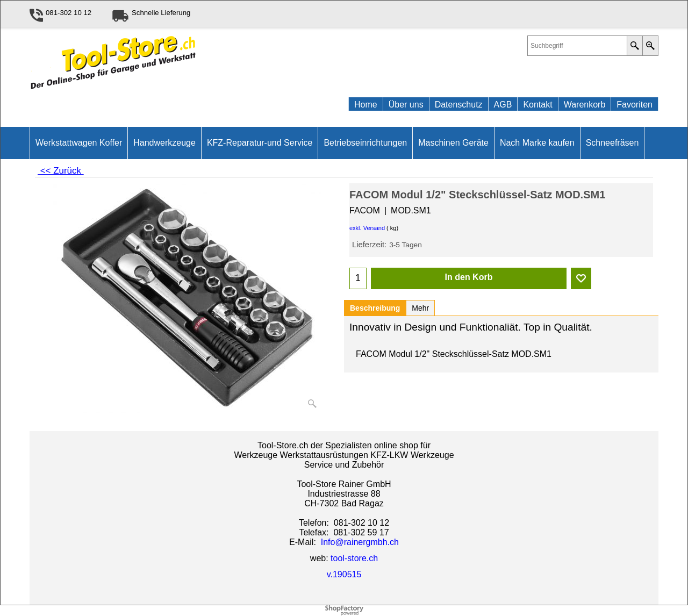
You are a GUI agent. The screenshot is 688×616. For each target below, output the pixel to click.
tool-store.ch (354, 558)
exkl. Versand (367, 228)
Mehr (420, 308)
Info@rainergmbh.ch (360, 542)
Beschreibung (375, 308)
